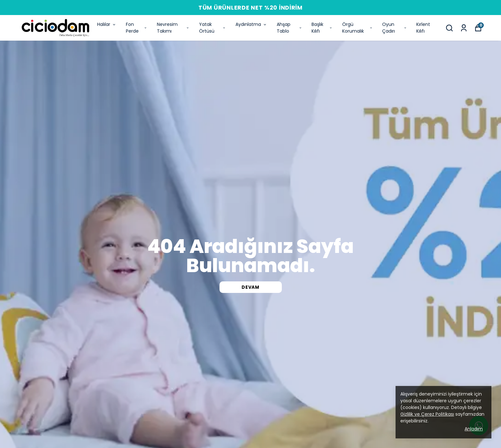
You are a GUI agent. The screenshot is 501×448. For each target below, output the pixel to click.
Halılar (107, 24)
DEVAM (250, 287)
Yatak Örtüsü (212, 28)
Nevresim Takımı (173, 28)
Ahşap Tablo (289, 28)
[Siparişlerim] (464, 28)
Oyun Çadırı (394, 28)
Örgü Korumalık (358, 28)
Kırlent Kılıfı (423, 28)
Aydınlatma (251, 24)
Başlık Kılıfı (322, 28)
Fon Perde (137, 28)
